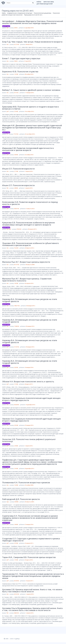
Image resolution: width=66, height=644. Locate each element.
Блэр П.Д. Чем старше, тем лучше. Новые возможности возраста (32, 42)
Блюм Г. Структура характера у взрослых (21, 58)
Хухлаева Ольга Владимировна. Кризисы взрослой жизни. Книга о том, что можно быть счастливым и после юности (32, 609)
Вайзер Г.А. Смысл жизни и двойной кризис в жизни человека (31, 90)
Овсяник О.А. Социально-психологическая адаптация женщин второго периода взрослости (31, 399)
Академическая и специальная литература (20, 13)
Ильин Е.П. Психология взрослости (18, 169)
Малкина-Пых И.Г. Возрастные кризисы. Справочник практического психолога (27, 280)
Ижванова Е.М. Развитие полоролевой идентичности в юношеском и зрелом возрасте (28, 149)
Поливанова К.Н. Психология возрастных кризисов (26, 482)
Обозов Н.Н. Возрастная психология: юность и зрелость (28, 381)
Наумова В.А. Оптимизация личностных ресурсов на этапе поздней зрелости (30, 300)
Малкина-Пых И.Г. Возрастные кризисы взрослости (26, 262)
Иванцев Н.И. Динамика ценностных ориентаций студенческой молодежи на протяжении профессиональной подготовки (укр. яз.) (32, 127)
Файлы (39, 2)
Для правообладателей (45, 4)
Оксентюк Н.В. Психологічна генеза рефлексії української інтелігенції (29, 440)
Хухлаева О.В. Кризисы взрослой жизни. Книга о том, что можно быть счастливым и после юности (32, 590)
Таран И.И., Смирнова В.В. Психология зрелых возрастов (29, 557)
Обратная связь (49, 2)
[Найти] (33, 3)
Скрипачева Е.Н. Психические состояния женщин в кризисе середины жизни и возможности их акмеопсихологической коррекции (30, 518)
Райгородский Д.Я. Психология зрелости (21, 499)
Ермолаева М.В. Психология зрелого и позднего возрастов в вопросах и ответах (30, 108)
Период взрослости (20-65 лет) (33, 15)
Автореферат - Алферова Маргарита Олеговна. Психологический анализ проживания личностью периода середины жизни (33, 22)
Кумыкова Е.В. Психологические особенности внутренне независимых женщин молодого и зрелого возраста (28, 224)
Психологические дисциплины (42, 13)
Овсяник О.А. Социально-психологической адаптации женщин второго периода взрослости (32, 420)
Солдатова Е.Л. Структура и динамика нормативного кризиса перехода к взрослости (31, 540)
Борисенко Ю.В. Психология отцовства (20, 71)
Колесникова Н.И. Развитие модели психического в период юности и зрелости (30, 203)
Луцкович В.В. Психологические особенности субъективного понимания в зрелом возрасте (31, 244)
